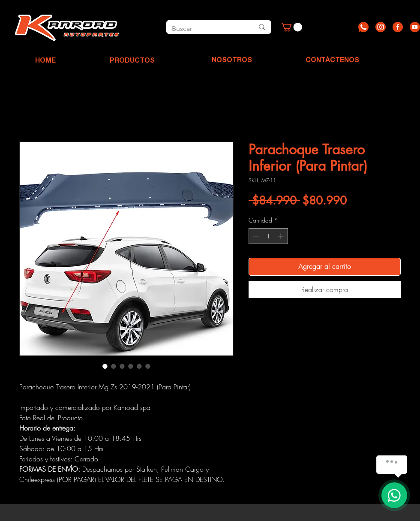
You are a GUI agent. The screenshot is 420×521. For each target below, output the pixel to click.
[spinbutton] (268, 236)
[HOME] (45, 61)
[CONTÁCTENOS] (332, 61)
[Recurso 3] (398, 27)
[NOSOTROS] (232, 61)
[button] (291, 27)
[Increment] (281, 236)
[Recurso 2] (381, 27)
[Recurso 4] (415, 27)
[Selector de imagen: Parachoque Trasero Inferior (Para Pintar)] (105, 366)
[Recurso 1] (363, 27)
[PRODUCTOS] (132, 61)
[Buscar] (203, 29)
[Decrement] (255, 236)
